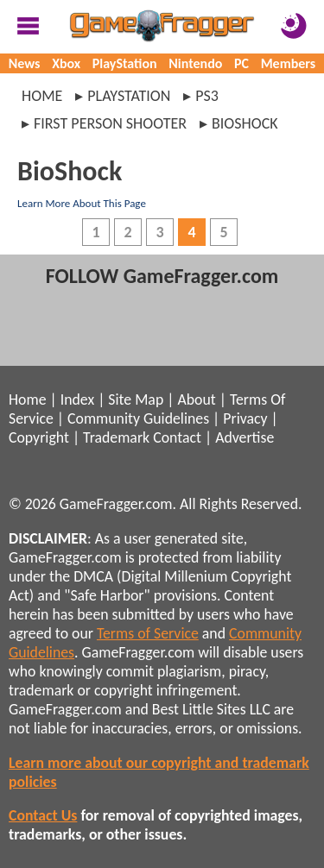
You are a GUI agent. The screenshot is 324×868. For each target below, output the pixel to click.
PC (241, 63)
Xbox (66, 63)
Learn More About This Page (82, 203)
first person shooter (110, 123)
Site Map (136, 399)
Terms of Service (148, 633)
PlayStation (125, 63)
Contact (177, 437)
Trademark (116, 437)
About (196, 399)
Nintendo (195, 63)
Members (289, 63)
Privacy (245, 418)
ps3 (207, 96)
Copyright (39, 437)
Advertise (245, 437)
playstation (129, 96)
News (25, 63)
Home (42, 96)
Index (77, 399)
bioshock (245, 123)
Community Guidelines (138, 418)
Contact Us (43, 815)
